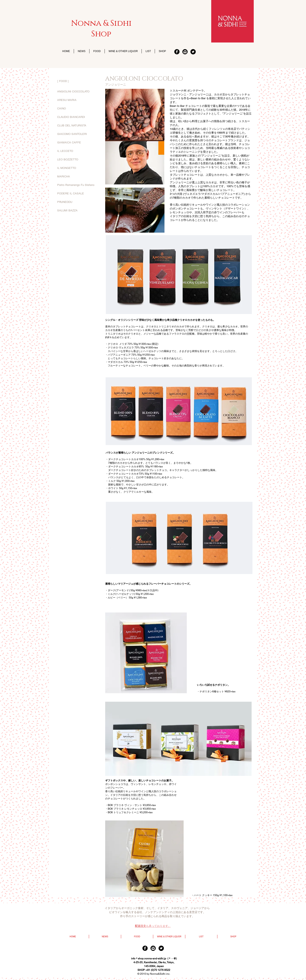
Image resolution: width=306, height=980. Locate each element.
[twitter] (193, 52)
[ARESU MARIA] (78, 100)
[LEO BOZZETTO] (78, 160)
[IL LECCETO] (78, 151)
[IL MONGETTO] (78, 168)
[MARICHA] (78, 177)
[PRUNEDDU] (78, 202)
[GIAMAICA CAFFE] (78, 143)
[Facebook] (177, 52)
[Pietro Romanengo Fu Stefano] (78, 185)
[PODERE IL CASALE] (78, 194)
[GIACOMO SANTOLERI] (78, 134)
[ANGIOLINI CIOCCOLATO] (78, 92)
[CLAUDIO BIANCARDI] (78, 117)
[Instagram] (185, 52)
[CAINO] (78, 109)
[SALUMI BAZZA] (78, 211)
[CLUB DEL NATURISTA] (78, 126)
